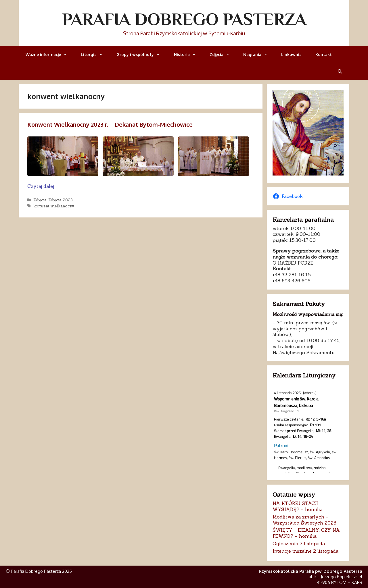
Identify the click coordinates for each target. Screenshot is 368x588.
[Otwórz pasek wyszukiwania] (340, 71)
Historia (188, 54)
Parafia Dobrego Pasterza (184, 19)
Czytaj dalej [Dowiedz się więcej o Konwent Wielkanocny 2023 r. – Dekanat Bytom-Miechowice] (41, 186)
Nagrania (259, 54)
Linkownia (291, 54)
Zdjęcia (223, 54)
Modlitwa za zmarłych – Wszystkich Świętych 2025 (304, 520)
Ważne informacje (50, 54)
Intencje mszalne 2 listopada (305, 551)
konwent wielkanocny (54, 206)
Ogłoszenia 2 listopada (299, 543)
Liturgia (95, 54)
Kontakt (324, 54)
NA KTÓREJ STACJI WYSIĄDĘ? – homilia (298, 506)
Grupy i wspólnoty (142, 54)
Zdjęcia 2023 (61, 200)
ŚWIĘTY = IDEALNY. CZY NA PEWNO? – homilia (306, 533)
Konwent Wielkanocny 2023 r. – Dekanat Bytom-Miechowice (110, 124)
